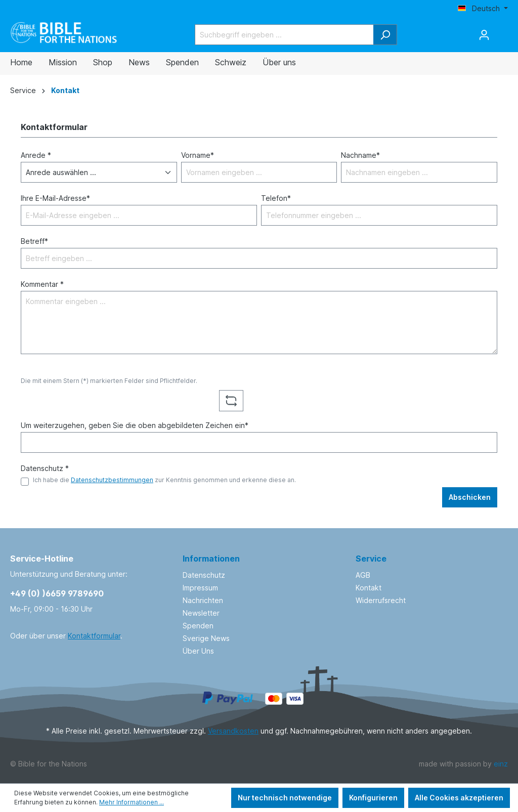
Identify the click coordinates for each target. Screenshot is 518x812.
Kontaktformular (94, 636)
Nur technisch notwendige (285, 798)
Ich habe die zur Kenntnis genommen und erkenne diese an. (164, 480)
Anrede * (36, 155)
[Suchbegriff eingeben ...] (284, 35)
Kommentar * (42, 284)
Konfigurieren (373, 798)
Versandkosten (233, 731)
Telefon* (276, 198)
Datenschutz (204, 575)
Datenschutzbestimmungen (112, 480)
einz (501, 764)
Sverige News (206, 638)
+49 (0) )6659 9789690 (57, 593)
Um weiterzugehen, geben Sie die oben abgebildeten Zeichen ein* (135, 425)
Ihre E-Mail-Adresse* (55, 198)
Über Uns (198, 651)
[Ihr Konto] (484, 35)
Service (371, 559)
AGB (363, 575)
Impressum (200, 588)
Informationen (211, 559)
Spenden (198, 626)
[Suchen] (385, 35)
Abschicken (470, 497)
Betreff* (34, 241)
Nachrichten (203, 600)
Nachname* (360, 155)
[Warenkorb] (502, 31)
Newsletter (201, 613)
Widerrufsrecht (381, 600)
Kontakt (369, 588)
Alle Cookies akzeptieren (459, 798)
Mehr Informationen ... (132, 802)
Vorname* (198, 155)
